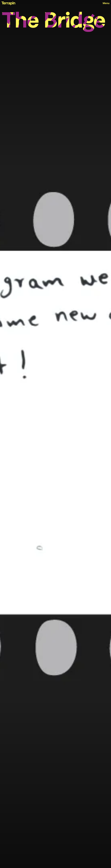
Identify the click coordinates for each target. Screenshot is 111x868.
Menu (106, 3)
